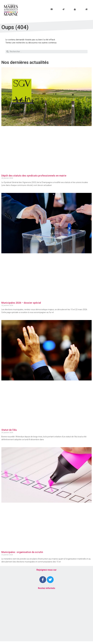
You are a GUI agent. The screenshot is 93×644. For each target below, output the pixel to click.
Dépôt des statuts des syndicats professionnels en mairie (34, 176)
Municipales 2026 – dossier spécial (21, 303)
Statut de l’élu (9, 430)
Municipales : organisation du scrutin (22, 552)
